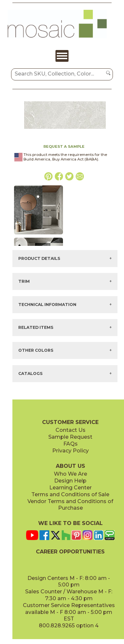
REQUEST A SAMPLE (64, 146)
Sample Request (70, 437)
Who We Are (70, 474)
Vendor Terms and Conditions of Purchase (70, 505)
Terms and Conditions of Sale (70, 494)
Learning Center (70, 488)
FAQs (70, 444)
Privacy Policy (70, 451)
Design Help (70, 481)
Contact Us (70, 430)
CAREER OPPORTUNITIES (70, 552)
